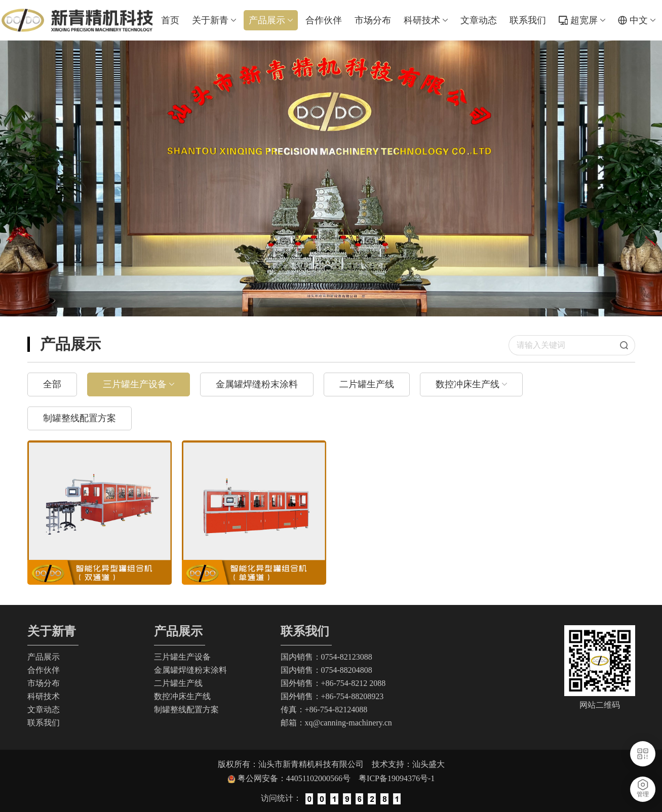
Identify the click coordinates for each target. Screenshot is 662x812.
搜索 (628, 345)
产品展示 (271, 20)
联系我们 (528, 20)
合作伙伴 (324, 20)
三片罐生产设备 (135, 384)
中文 (642, 20)
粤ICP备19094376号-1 (397, 778)
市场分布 (373, 20)
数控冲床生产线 (468, 384)
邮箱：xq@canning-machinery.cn (336, 723)
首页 (170, 20)
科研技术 (426, 20)
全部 (52, 384)
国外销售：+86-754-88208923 (332, 696)
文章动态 (479, 20)
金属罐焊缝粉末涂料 (257, 384)
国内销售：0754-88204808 (326, 670)
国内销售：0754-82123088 (326, 657)
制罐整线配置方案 (80, 418)
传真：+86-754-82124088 (324, 709)
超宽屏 (588, 20)
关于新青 (214, 20)
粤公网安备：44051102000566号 (298, 778)
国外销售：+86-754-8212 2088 (333, 683)
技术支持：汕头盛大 (408, 764)
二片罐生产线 (367, 384)
